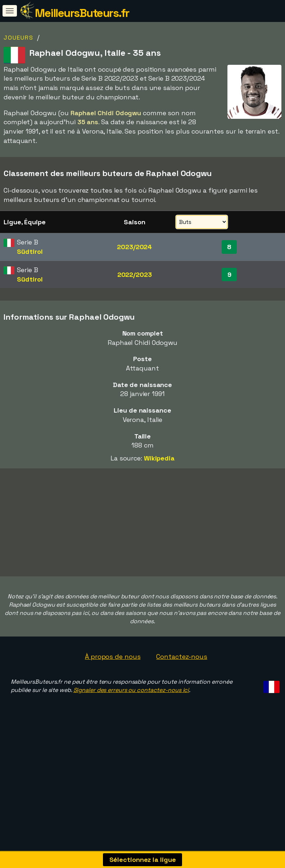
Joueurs (19, 38)
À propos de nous (113, 675)
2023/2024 (134, 247)
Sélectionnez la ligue (143, 860)
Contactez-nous (182, 675)
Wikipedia (159, 458)
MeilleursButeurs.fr (82, 13)
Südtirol (30, 251)
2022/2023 (135, 275)
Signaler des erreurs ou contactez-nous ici (131, 708)
